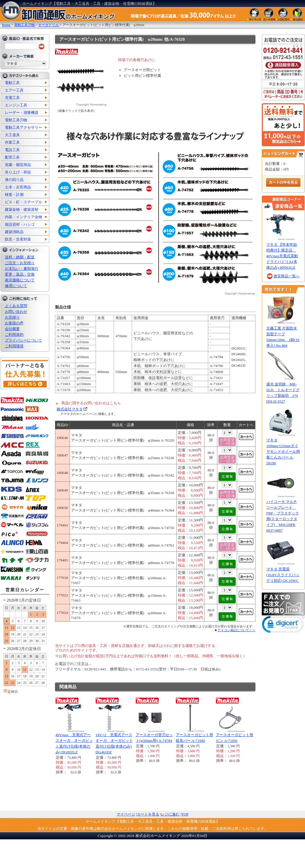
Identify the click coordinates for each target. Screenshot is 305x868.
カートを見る (148, 814)
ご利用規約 (14, 334)
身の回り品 (14, 180)
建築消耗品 (14, 232)
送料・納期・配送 (20, 257)
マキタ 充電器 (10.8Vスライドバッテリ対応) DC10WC (283, 575)
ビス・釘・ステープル (23, 202)
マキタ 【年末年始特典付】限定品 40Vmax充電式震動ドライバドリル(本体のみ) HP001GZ (282, 256)
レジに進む (170, 814)
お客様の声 (14, 323)
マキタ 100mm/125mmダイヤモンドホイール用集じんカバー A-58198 (283, 451)
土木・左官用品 (18, 187)
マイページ (126, 814)
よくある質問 (16, 306)
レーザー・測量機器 (22, 113)
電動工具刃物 (16, 120)
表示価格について (20, 280)
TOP (185, 814)
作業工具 (12, 142)
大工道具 (12, 135)
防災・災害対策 (18, 239)
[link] (283, 626)
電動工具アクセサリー (23, 127)
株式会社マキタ (70, 409)
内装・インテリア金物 (23, 217)
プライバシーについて (23, 340)
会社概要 (12, 329)
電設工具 (12, 150)
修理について (16, 286)
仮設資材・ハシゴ (20, 224)
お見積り (12, 317)
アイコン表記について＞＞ (237, 630)
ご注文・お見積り (20, 263)
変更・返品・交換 (20, 274)
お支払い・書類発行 (22, 269)
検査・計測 (14, 195)
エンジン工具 (16, 105)
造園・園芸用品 (18, 165)
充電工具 (12, 98)
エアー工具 (14, 90)
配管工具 (12, 157)
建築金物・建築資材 (22, 209)
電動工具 (12, 83)
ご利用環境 (14, 346)
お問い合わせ (16, 312)
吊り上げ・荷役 (18, 172)
